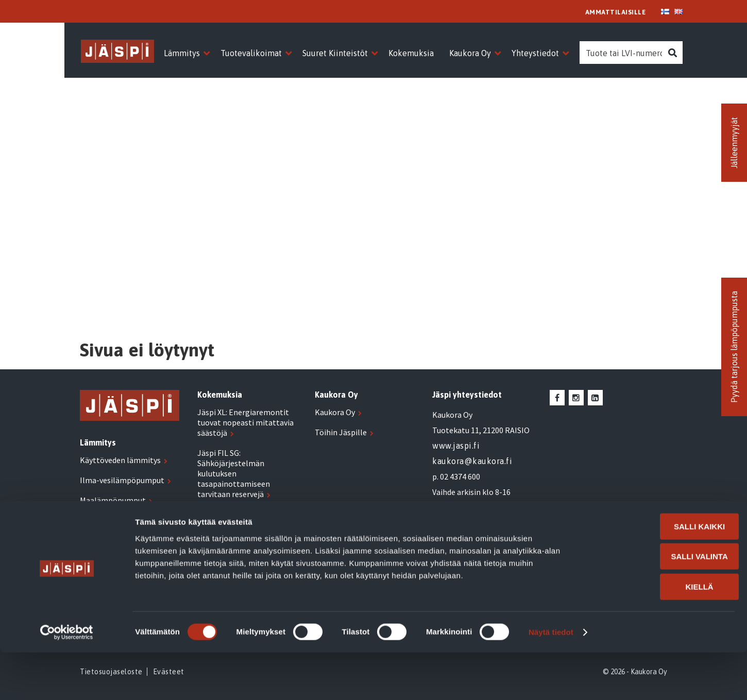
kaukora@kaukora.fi (472, 461)
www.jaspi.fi (456, 446)
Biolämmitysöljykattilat (123, 540)
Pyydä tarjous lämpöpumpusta (734, 347)
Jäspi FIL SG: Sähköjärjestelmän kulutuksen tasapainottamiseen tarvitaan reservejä (234, 473)
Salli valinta (661, 604)
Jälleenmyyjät (734, 143)
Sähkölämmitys (108, 520)
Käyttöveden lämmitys (120, 460)
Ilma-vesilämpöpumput (122, 480)
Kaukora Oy (335, 412)
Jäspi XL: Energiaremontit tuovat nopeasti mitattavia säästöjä (245, 422)
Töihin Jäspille (341, 432)
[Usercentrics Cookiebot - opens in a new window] (67, 680)
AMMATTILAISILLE (616, 12)
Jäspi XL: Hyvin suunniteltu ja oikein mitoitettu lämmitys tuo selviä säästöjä (248, 524)
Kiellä (661, 634)
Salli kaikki (661, 574)
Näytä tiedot (551, 680)
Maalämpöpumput (113, 500)
